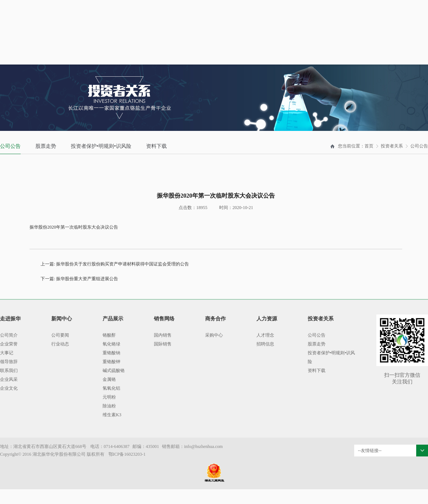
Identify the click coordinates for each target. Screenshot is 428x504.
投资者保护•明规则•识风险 (101, 146)
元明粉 (109, 397)
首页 (369, 146)
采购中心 (214, 335)
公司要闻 (60, 335)
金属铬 (109, 379)
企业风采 (9, 379)
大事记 (7, 353)
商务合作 (215, 319)
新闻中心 (62, 319)
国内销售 (163, 335)
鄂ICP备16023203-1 (127, 454)
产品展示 (113, 319)
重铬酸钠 (111, 353)
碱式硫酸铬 (114, 371)
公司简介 (9, 335)
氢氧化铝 (111, 388)
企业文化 (9, 388)
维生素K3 (112, 415)
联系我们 (9, 371)
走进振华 (10, 319)
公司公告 (10, 146)
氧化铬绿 (111, 344)
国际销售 (163, 344)
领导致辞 (9, 362)
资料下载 (156, 146)
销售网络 (164, 319)
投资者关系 (392, 146)
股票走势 (46, 146)
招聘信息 (265, 344)
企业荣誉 (9, 344)
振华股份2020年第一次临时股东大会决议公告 (74, 227)
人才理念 (265, 335)
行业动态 (60, 344)
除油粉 (109, 406)
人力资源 (267, 319)
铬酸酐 (109, 335)
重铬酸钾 (111, 362)
